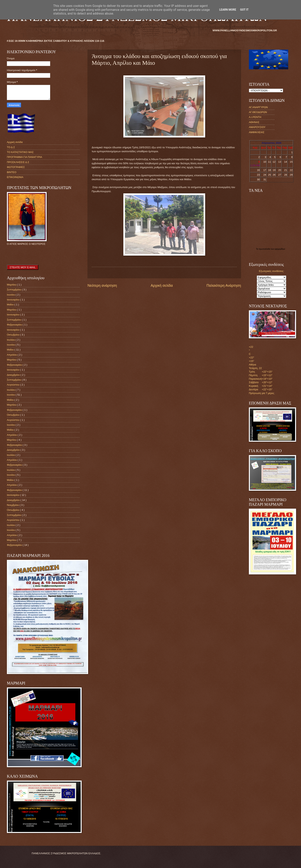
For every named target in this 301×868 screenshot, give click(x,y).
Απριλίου (12, 355)
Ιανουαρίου (13, 300)
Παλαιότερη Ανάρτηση (224, 286)
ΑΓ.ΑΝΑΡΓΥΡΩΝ (258, 107)
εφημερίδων (280, 249)
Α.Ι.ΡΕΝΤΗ (255, 117)
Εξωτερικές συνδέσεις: (271, 271)
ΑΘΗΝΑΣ (254, 122)
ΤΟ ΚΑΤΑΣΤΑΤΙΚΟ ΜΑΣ (20, 152)
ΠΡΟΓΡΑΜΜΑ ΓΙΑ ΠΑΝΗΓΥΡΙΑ (24, 157)
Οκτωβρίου (13, 335)
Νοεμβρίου (13, 505)
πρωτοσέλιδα (265, 249)
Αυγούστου (13, 385)
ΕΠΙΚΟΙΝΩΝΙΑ (15, 177)
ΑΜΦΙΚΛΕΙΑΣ (257, 132)
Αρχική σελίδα (162, 286)
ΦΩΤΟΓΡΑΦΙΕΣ (16, 167)
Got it (244, 10)
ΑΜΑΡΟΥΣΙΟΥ (257, 127)
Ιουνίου (11, 295)
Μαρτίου (12, 285)
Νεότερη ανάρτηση (102, 286)
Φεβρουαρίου (15, 325)
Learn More (228, 10)
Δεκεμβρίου (14, 375)
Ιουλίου (11, 340)
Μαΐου (11, 305)
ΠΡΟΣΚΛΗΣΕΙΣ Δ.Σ (18, 162)
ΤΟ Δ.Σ (11, 147)
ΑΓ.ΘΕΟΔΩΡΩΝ (258, 112)
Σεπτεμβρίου (14, 290)
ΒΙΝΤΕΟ (12, 172)
